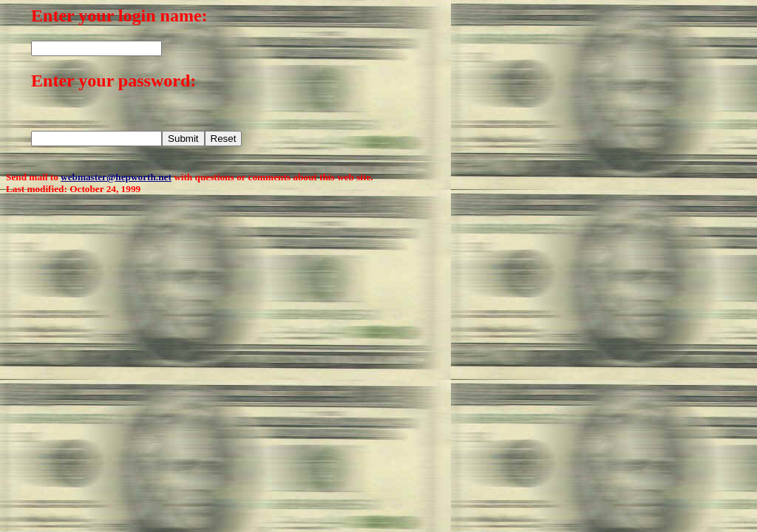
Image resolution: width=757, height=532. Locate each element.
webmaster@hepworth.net (116, 177)
